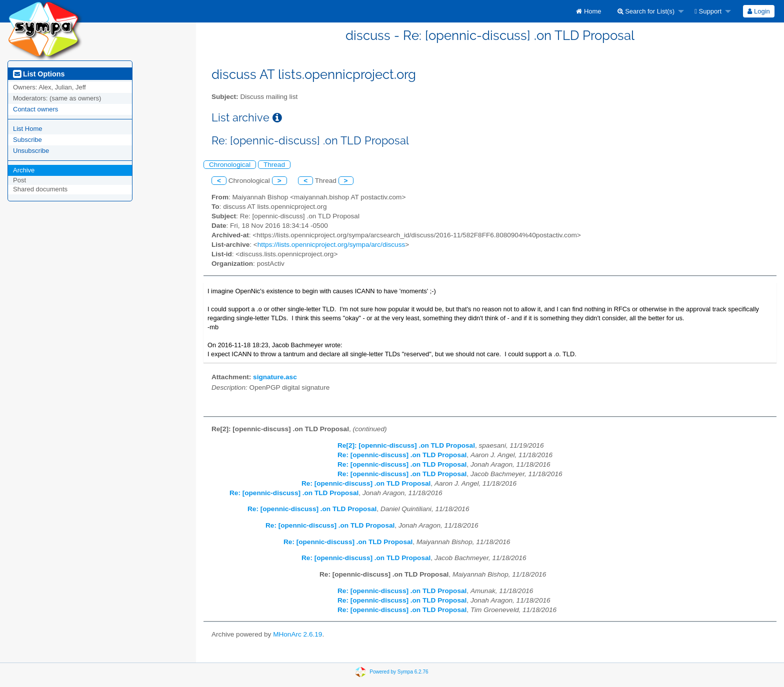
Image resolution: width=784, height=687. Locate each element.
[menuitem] (588, 11)
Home (588, 11)
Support (708, 11)
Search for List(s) (646, 11)
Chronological (230, 165)
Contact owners (35, 109)
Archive (24, 170)
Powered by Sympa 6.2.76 (399, 672)
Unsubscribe (31, 151)
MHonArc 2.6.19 (297, 634)
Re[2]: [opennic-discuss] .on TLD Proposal (406, 445)
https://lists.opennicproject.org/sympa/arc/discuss (331, 245)
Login (758, 11)
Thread (274, 165)
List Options (39, 74)
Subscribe (27, 140)
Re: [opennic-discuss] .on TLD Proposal (402, 455)
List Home (28, 129)
